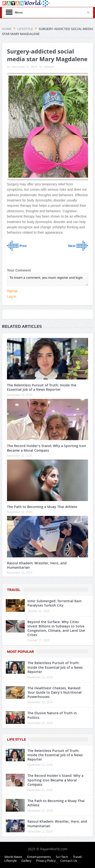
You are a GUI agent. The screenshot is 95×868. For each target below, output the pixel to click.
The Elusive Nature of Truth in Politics (52, 715)
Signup (12, 291)
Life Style (16, 739)
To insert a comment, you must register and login (47, 279)
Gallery (26, 861)
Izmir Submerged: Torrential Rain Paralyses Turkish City (54, 603)
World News (13, 857)
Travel (14, 590)
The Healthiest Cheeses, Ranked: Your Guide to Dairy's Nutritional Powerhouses (54, 692)
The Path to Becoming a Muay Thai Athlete (42, 507)
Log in (12, 296)
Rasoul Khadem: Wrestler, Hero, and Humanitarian (37, 565)
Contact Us (69, 861)
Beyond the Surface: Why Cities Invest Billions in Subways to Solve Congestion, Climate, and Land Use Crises (56, 628)
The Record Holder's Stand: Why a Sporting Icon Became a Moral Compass (47, 448)
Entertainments (39, 857)
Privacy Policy (46, 861)
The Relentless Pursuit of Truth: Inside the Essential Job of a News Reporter (42, 387)
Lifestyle (49, 67)
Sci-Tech (62, 857)
